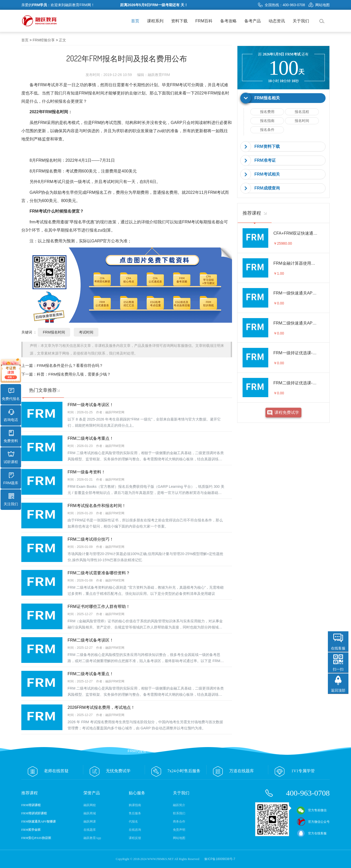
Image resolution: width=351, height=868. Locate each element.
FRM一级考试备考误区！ (91, 405)
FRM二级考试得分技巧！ (91, 539)
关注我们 (11, 500)
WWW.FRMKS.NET (160, 859)
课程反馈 (135, 838)
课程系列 (155, 21)
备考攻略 (228, 21)
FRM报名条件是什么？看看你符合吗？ (70, 365)
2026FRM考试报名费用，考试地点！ (101, 707)
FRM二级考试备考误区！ (91, 640)
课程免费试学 (287, 412)
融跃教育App (92, 838)
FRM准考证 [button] (265, 160)
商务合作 (179, 822)
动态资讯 (277, 21)
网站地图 (319, 5)
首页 (135, 21)
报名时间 (302, 121)
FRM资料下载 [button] (267, 146)
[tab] (283, 98)
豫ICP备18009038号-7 (220, 859)
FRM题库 (11, 479)
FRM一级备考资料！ (86, 472)
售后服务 (135, 813)
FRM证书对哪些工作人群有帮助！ (99, 607)
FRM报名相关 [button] (267, 98)
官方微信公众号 (313, 822)
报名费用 (267, 112)
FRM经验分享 (44, 40)
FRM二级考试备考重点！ (91, 438)
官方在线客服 (312, 833)
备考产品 (253, 21)
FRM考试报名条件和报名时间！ (97, 506)
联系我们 (179, 813)
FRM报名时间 (92, 93)
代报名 (133, 822)
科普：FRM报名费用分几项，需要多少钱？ (74, 374)
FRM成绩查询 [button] (267, 188)
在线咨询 (135, 830)
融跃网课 (90, 822)
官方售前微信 (312, 810)
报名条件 (267, 130)
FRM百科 (204, 21)
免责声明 (179, 830)
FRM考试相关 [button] (267, 174)
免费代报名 (11, 394)
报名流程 (302, 112)
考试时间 (86, 332)
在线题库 (90, 830)
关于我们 (301, 21)
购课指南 (135, 805)
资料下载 (179, 21)
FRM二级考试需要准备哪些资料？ (99, 573)
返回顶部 (338, 690)
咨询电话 (11, 415)
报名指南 (267, 121)
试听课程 (11, 457)
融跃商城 (90, 813)
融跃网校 (90, 805)
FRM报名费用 (49, 171)
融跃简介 (179, 805)
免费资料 (11, 436)
